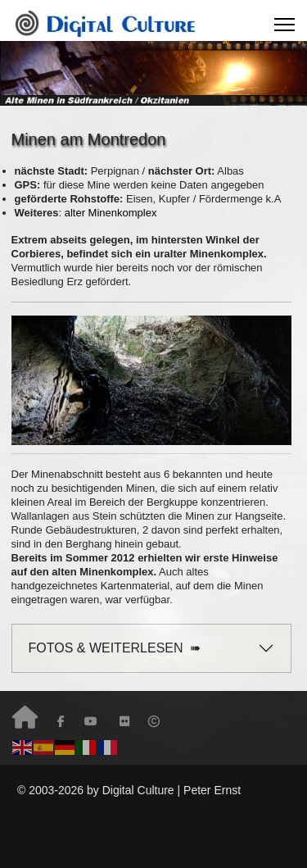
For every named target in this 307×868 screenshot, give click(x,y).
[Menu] (284, 25)
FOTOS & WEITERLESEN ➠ (115, 648)
